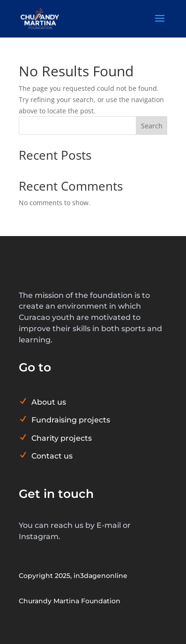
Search (152, 126)
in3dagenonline (100, 576)
